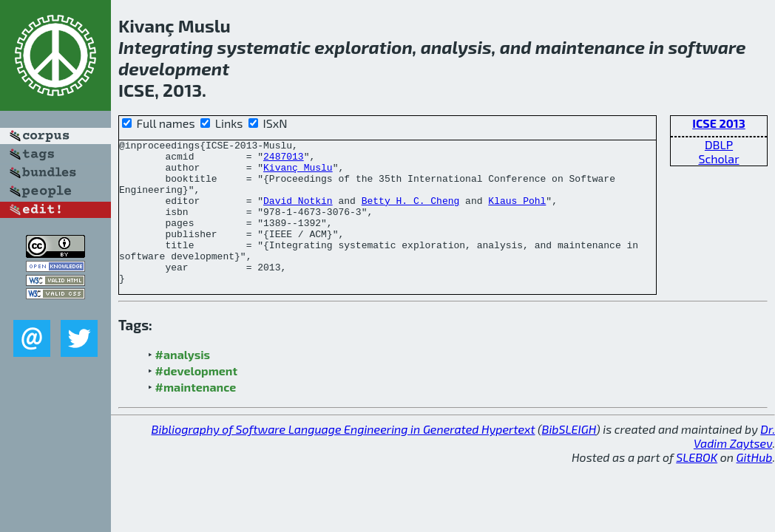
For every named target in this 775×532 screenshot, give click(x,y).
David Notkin (298, 214)
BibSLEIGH (569, 458)
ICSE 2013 (719, 123)
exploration (363, 47)
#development (196, 399)
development (174, 68)
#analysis (183, 383)
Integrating (166, 47)
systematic (264, 47)
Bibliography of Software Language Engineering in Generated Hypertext (343, 458)
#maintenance (196, 416)
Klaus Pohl (517, 214)
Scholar (718, 158)
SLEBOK (697, 486)
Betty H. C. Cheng (411, 214)
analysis (456, 47)
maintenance (590, 47)
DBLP (719, 144)
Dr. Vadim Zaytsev (734, 465)
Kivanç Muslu (298, 174)
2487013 (284, 160)
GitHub (755, 486)
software (707, 47)
